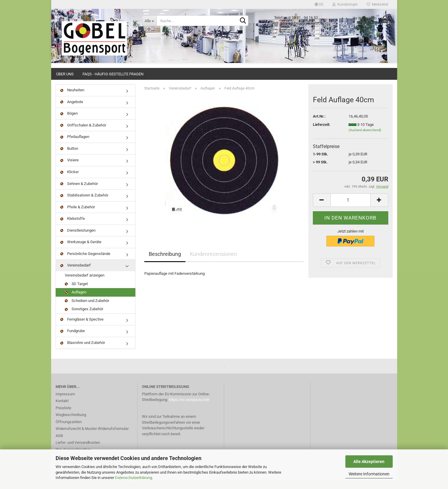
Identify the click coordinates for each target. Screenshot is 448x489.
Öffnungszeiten (69, 431)
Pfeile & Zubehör (78, 216)
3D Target (76, 293)
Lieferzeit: (322, 133)
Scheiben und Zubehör (87, 310)
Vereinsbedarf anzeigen (85, 284)
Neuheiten (72, 99)
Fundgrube (73, 340)
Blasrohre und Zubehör (83, 351)
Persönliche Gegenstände (85, 263)
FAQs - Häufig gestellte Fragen (113, 74)
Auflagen (76, 301)
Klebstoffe (73, 227)
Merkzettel (377, 4)
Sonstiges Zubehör (84, 318)
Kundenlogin (345, 4)
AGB (59, 445)
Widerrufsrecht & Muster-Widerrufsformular (92, 437)
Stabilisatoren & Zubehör (84, 204)
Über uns (65, 74)
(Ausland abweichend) (365, 139)
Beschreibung (165, 263)
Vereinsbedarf (76, 274)
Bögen (69, 122)
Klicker (69, 181)
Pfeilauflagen (75, 146)
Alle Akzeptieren (369, 462)
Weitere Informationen (369, 474)
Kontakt (62, 410)
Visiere (69, 169)
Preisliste (63, 417)
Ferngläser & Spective (82, 328)
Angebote (72, 111)
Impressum (65, 403)
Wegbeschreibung (71, 424)
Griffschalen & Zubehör (83, 134)
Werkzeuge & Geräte (81, 251)
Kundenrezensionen (213, 263)
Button (69, 157)
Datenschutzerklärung (134, 478)
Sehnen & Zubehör (79, 192)
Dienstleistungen (78, 239)
